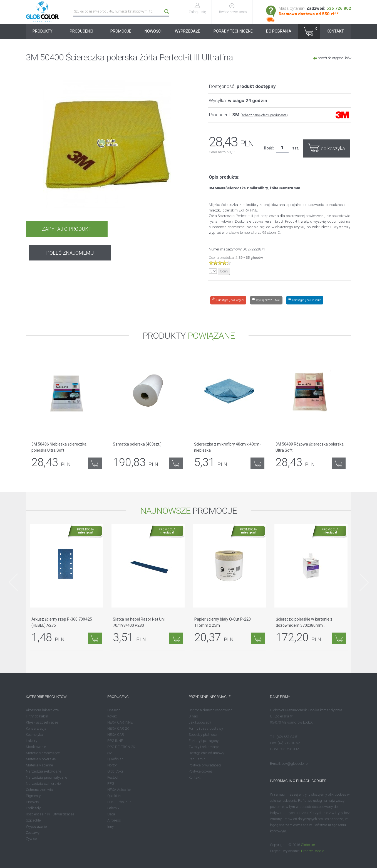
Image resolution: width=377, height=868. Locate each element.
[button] (309, 31)
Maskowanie (36, 747)
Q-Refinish (115, 759)
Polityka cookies (201, 771)
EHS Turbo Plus (119, 802)
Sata (111, 814)
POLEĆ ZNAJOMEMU (149, 229)
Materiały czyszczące (43, 753)
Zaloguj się (198, 12)
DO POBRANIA (279, 31)
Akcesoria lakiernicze (42, 710)
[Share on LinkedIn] (305, 300)
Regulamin (197, 759)
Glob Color (115, 771)
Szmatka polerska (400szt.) (137, 444)
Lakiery (32, 741)
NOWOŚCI (153, 31)
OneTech (114, 710)
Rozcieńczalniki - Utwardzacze (50, 814)
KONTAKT (335, 31)
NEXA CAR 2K (118, 728)
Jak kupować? (200, 722)
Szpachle (33, 820)
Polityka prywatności (205, 765)
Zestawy (33, 833)
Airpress (114, 820)
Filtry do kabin (37, 716)
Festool (113, 777)
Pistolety (32, 802)
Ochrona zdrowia (39, 790)
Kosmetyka (34, 735)
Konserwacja (36, 728)
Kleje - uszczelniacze (42, 722)
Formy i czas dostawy (206, 728)
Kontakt (194, 777)
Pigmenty (33, 796)
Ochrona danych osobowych (210, 710)
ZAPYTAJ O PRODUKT (66, 229)
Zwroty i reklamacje (204, 747)
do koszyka (327, 147)
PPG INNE (115, 741)
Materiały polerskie (41, 759)
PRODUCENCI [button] (83, 31)
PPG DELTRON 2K (121, 747)
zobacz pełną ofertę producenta (264, 115)
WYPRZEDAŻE (188, 31)
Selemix (113, 808)
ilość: (269, 148)
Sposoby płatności (203, 735)
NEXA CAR (116, 735)
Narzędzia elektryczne (44, 771)
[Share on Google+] (228, 300)
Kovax (112, 716)
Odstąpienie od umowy (206, 753)
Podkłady (33, 808)
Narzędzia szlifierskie (43, 784)
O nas (193, 716)
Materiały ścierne (39, 765)
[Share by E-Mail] (266, 300)
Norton (112, 765)
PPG (111, 784)
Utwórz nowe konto (233, 12)
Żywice (31, 839)
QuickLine (115, 796)
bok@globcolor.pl (295, 764)
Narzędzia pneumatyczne (46, 777)
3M (110, 753)
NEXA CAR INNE (120, 722)
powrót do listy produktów (332, 58)
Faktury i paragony (204, 741)
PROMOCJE (121, 31)
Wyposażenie (36, 826)
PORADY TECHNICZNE (233, 31)
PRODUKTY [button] (44, 31)
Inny (111, 826)
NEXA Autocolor (119, 790)
